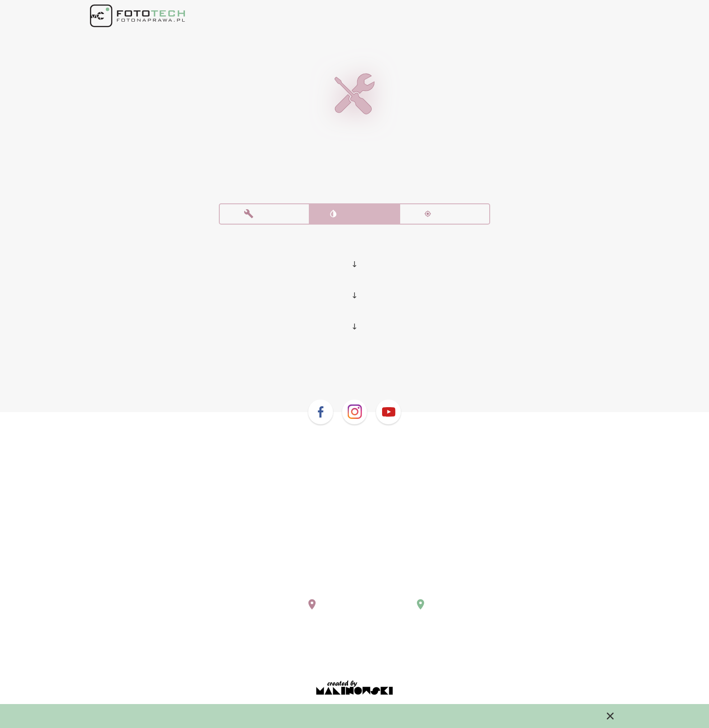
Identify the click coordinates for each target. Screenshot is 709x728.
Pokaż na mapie (280, 611)
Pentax (355, 284)
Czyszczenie (354, 216)
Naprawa (264, 216)
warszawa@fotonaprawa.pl (292, 590)
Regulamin (354, 652)
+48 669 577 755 (397, 581)
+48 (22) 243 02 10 (278, 581)
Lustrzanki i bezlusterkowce (355, 251)
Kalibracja (445, 216)
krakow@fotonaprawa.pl (410, 590)
